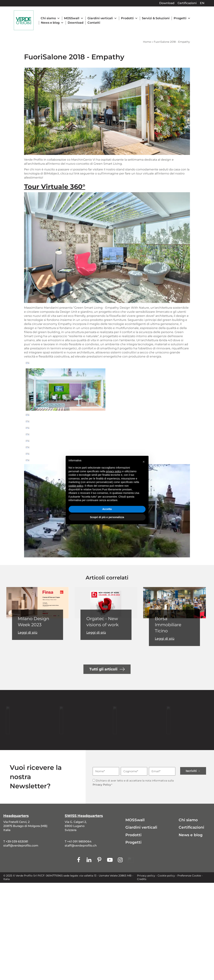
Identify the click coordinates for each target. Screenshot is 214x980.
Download (167, 3)
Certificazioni (187, 3)
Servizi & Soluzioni (156, 18)
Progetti (182, 18)
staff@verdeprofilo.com (21, 846)
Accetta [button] (107, 509)
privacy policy (114, 471)
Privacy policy (146, 876)
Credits (142, 879)
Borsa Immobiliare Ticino (168, 625)
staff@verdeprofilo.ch (81, 846)
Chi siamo (50, 18)
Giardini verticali (102, 18)
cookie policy (76, 486)
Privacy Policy (102, 785)
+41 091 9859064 (79, 841)
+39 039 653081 (17, 841)
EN (202, 3)
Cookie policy (166, 876)
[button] (144, 462)
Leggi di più (28, 633)
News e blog (52, 23)
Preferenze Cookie (189, 876)
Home (147, 42)
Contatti (94, 23)
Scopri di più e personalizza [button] (107, 517)
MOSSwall (74, 18)
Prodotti (129, 18)
